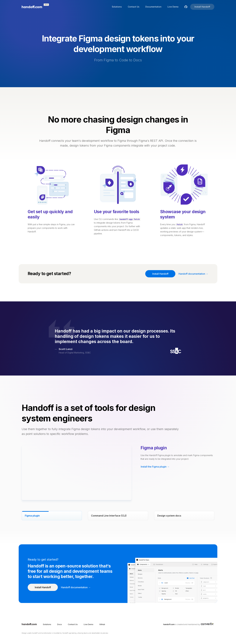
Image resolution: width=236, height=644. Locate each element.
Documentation (153, 7)
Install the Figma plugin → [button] (155, 467)
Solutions (117, 7)
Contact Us (134, 7)
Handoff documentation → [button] (193, 274)
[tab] (52, 516)
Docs (60, 624)
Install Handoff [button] (202, 7)
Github (102, 624)
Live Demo (173, 7)
